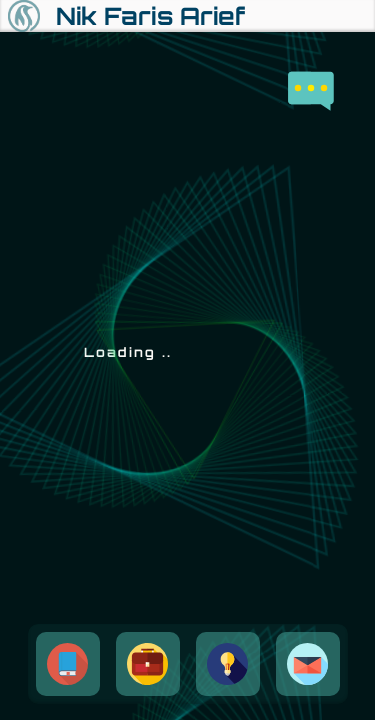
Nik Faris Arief (150, 16)
